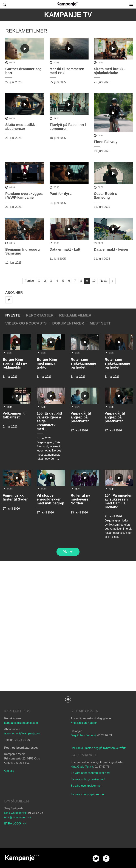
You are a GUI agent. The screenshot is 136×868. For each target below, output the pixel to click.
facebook (106, 858)
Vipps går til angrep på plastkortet (81, 417)
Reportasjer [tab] (40, 315)
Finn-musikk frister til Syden (16, 497)
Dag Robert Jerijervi (83, 735)
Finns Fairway (106, 142)
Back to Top (68, 699)
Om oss (9, 771)
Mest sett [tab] (100, 323)
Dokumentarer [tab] (68, 323)
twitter (96, 858)
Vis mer (68, 552)
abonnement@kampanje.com (23, 733)
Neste (104, 281)
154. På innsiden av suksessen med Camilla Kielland (119, 501)
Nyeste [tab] (13, 315)
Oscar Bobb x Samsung (105, 196)
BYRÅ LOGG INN (15, 824)
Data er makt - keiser (111, 249)
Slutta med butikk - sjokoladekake (110, 71)
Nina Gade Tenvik (82, 767)
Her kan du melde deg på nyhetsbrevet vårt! (98, 748)
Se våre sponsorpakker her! (88, 794)
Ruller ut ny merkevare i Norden (80, 499)
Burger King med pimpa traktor (47, 363)
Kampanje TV (68, 15)
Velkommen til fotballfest (15, 415)
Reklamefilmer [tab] (75, 315)
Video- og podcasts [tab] (26, 323)
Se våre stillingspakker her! (88, 779)
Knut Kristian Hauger (84, 723)
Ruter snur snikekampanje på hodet (83, 363)
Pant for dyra (60, 194)
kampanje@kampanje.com (21, 723)
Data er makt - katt (65, 249)
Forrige (29, 281)
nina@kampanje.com (18, 817)
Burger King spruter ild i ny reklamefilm (15, 363)
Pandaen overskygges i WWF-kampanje (24, 196)
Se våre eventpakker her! (87, 786)
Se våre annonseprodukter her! (90, 773)
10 (94, 281)
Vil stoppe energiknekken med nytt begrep (50, 499)
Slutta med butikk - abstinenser (21, 127)
